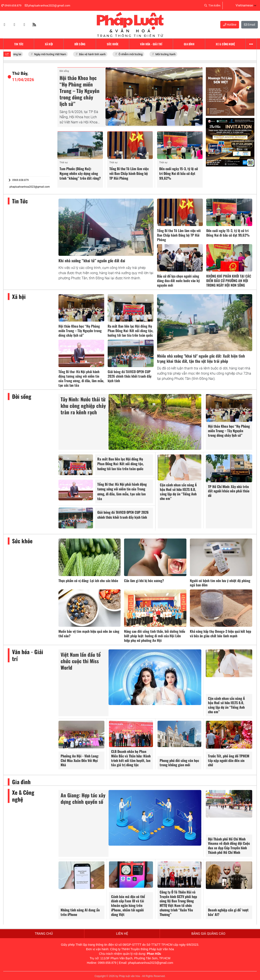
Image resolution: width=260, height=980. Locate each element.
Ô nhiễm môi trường (133, 54)
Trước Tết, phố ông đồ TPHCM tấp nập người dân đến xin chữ (229, 760)
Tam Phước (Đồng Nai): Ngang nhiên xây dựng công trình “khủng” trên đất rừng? (80, 174)
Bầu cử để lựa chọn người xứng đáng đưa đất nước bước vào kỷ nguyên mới (178, 281)
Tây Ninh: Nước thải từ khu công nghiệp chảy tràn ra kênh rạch (83, 406)
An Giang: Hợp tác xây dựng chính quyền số (83, 798)
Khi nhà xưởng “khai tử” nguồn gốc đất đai (92, 261)
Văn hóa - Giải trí (28, 655)
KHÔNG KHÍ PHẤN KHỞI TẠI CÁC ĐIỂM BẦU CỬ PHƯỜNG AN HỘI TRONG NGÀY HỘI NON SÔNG (229, 281)
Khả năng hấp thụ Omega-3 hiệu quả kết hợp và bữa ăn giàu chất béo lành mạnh (221, 634)
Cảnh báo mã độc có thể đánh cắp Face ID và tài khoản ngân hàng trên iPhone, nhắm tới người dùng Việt (128, 905)
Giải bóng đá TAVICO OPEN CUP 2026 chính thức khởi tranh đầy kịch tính (130, 376)
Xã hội (19, 297)
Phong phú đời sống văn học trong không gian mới (179, 763)
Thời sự (64, 163)
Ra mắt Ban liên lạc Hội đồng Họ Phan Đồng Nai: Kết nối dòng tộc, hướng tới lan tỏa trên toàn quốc (131, 331)
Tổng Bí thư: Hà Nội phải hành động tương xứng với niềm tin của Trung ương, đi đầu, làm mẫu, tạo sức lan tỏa (81, 378)
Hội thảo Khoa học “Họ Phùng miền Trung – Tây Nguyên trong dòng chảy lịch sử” (80, 91)
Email (250, 25)
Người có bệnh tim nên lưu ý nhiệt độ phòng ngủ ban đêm (220, 583)
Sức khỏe (22, 541)
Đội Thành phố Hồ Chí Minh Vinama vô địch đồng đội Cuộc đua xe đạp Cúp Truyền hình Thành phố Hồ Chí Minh (229, 846)
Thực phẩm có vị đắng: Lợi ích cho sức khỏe (88, 581)
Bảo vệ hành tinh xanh (95, 54)
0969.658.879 (18, 180)
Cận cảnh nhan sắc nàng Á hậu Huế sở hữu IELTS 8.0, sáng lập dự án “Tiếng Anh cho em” (178, 492)
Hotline (230, 25)
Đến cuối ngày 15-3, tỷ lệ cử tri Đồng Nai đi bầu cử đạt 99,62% (179, 174)
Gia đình (21, 782)
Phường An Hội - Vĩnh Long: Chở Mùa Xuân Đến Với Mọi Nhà (80, 760)
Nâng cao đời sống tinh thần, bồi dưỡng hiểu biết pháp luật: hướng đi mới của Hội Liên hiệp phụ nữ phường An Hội (155, 636)
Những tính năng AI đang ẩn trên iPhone (80, 912)
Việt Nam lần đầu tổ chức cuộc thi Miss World (81, 661)
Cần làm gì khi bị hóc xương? (144, 581)
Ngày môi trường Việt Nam (53, 54)
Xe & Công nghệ (23, 796)
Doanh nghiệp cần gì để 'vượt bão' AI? (228, 912)
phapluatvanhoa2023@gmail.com (29, 187)
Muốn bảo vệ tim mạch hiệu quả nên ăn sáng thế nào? (89, 634)
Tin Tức (20, 201)
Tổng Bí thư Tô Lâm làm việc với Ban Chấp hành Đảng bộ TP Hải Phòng (129, 174)
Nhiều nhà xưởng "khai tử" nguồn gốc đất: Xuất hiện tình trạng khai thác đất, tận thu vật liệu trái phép (201, 358)
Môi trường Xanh (168, 54)
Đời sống (64, 71)
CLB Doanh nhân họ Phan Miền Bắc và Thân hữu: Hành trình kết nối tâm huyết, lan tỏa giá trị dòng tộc (131, 758)
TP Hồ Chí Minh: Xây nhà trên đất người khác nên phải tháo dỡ (229, 491)
